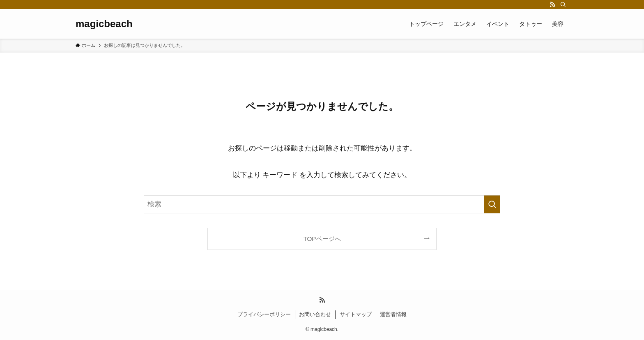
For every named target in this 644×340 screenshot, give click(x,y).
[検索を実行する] (492, 204)
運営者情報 (393, 314)
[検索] (563, 5)
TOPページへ (322, 239)
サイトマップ (356, 314)
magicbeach (104, 24)
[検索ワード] (322, 204)
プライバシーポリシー (264, 314)
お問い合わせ (315, 314)
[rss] (552, 5)
